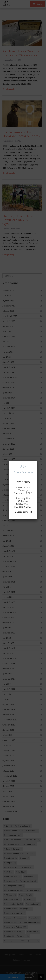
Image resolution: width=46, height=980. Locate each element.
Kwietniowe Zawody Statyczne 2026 (23, 490)
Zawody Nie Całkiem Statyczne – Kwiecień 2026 (23, 503)
